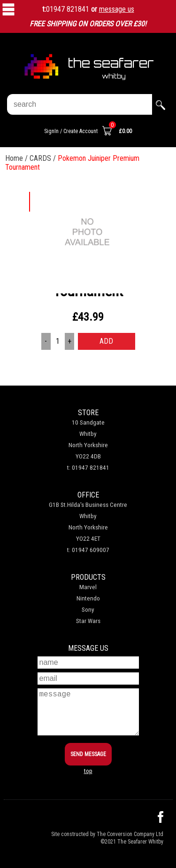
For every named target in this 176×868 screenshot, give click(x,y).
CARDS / (44, 158)
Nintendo (88, 598)
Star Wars (88, 621)
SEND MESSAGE (88, 754)
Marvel (88, 587)
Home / (17, 158)
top (88, 771)
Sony (88, 610)
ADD (106, 341)
